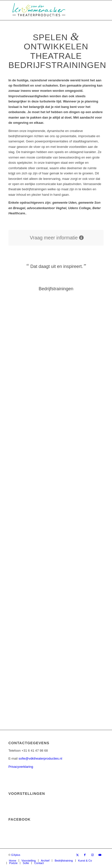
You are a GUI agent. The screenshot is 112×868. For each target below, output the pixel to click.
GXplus (16, 855)
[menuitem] (13, 861)
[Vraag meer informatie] (56, 238)
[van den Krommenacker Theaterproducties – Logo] (47, 10)
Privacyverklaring (21, 767)
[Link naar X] (77, 855)
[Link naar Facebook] (85, 855)
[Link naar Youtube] (100, 855)
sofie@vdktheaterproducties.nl (40, 758)
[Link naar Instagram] (92, 855)
